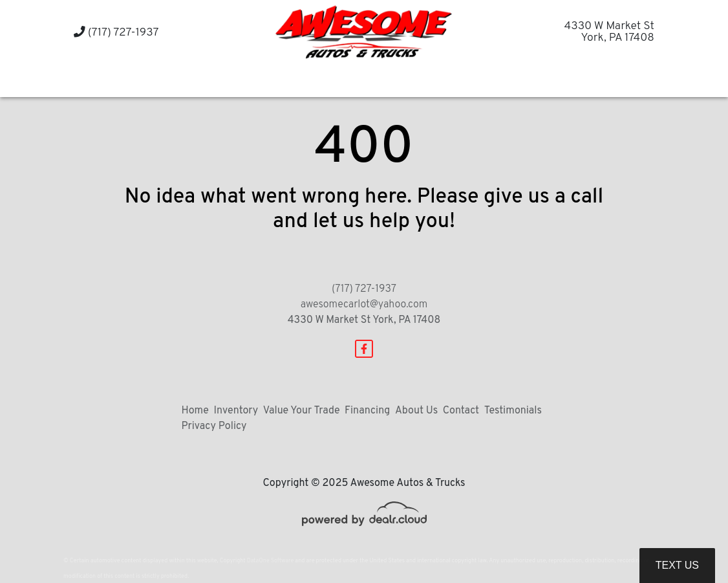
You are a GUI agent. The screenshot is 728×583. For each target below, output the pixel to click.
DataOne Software (270, 561)
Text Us (677, 565)
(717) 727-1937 (116, 33)
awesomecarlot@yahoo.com (364, 305)
